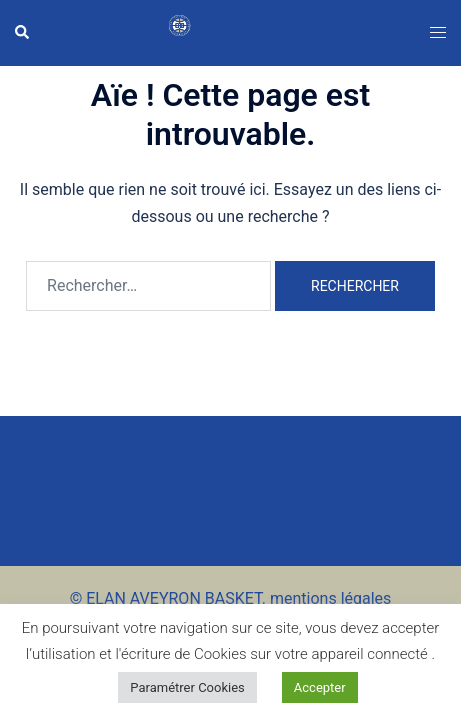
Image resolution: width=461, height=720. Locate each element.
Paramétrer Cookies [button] (187, 687)
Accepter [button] (320, 687)
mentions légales (330, 598)
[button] (23, 33)
